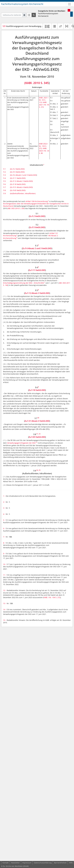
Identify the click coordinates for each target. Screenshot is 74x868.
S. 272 (58, 597)
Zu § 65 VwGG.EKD (37, 437)
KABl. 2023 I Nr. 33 (44, 150)
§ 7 (5, 187)
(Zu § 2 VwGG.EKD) (17, 169)
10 (5, 564)
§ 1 (5, 169)
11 (5, 575)
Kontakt (6, 863)
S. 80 (41, 153)
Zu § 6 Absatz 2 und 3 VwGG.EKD (37, 248)
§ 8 (5, 190)
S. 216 (41, 107)
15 (5, 620)
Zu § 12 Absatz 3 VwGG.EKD (37, 293)
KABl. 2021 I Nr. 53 (44, 99)
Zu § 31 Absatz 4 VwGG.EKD (37, 421)
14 (5, 610)
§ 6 (5, 184)
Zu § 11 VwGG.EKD (37, 270)
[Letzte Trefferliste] (29, 15)
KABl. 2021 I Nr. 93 (44, 104)
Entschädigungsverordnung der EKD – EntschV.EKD (24, 283)
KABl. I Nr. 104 (49, 597)
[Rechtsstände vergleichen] (60, 26)
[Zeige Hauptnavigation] (69, 4)
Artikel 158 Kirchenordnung (37, 201)
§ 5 (5, 181)
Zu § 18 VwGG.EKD (37, 390)
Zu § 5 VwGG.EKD (37, 227)
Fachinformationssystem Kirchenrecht (22, 4)
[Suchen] (34, 15)
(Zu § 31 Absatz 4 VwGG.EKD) (21, 187)
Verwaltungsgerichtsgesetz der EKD (21, 443)
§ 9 (5, 193)
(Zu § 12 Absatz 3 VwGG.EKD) (21, 181)
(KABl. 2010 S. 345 (37, 83)
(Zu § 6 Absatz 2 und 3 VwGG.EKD (23, 175)
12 (5, 590)
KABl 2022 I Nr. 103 (43, 145)
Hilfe (71, 863)
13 (5, 603)
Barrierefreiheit (60, 863)
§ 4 (5, 178)
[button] (67, 26)
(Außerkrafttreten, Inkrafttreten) (23, 193)
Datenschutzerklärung (43, 863)
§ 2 (5, 172)
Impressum (27, 863)
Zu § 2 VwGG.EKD (37, 216)
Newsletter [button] (15, 863)
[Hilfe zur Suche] (24, 15)
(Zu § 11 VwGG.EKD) (18, 178)
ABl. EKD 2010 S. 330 (16, 208)
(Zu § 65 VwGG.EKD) (18, 190)
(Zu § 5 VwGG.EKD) (17, 172)
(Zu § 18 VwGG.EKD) (18, 184)
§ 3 (5, 175)
